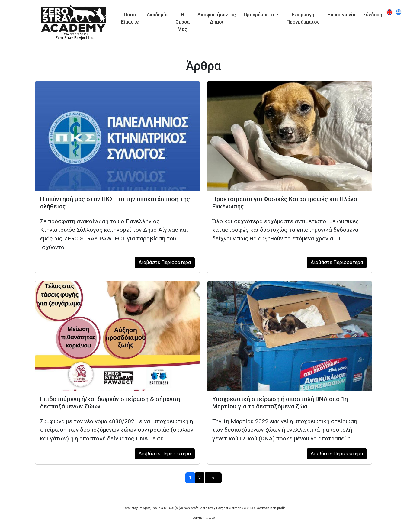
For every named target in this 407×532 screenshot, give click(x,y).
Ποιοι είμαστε (130, 18)
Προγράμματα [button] (259, 15)
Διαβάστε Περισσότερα (165, 262)
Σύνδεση (373, 15)
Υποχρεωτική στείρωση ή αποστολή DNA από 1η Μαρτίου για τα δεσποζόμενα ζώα (280, 403)
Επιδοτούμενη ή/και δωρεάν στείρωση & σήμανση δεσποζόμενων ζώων (110, 403)
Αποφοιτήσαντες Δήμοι (217, 18)
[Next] (213, 478)
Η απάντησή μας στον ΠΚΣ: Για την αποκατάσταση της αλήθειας (115, 203)
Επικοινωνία (341, 15)
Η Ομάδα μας (183, 22)
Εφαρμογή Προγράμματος (303, 18)
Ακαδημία (157, 15)
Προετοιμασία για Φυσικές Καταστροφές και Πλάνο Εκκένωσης (285, 203)
